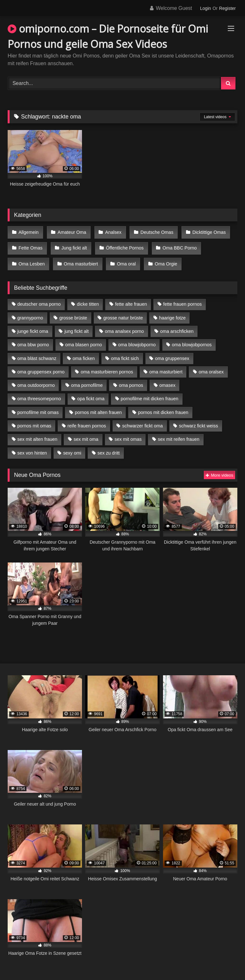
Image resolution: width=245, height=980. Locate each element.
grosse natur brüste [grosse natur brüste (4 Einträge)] (123, 311)
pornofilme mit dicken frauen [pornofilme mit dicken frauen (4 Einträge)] (149, 392)
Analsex (110, 232)
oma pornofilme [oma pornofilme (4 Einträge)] (87, 378)
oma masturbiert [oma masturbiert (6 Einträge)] (166, 365)
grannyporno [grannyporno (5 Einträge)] (30, 311)
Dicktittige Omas (203, 232)
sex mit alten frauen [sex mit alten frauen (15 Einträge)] (37, 433)
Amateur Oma (70, 232)
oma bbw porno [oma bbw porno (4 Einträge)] (33, 338)
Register (227, 8)
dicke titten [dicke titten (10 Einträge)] (88, 297)
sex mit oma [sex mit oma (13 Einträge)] (86, 433)
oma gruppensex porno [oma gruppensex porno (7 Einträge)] (41, 365)
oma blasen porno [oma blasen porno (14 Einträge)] (83, 338)
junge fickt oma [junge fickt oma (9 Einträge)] (33, 324)
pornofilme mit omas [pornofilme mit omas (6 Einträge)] (38, 405)
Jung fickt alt (72, 245)
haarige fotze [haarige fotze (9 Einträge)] (172, 311)
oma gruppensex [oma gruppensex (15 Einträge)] (172, 351)
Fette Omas (30, 245)
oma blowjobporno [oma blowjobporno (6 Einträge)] (137, 338)
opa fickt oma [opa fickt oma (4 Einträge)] (91, 392)
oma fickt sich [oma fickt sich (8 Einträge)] (125, 351)
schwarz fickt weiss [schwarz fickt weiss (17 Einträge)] (198, 419)
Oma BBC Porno (175, 245)
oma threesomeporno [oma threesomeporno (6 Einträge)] (39, 392)
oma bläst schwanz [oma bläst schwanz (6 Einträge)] (37, 351)
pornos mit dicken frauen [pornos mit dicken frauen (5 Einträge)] (163, 405)
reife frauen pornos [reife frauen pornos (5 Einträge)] (87, 419)
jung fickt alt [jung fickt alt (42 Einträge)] (77, 324)
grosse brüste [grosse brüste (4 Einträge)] (73, 311)
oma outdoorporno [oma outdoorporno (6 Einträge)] (36, 378)
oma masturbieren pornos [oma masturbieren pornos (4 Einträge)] (107, 365)
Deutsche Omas (152, 232)
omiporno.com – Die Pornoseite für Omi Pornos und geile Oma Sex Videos (108, 36)
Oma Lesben (31, 258)
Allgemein (28, 232)
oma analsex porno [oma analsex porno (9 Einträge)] (124, 324)
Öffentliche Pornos (122, 245)
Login (205, 8)
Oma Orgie (161, 258)
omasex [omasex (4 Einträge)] (167, 378)
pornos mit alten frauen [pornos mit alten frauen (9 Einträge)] (98, 405)
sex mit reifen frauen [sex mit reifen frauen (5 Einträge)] (179, 433)
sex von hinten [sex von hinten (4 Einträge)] (32, 446)
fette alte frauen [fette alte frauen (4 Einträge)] (131, 297)
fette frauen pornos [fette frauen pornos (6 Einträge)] (183, 297)
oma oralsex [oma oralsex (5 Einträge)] (211, 365)
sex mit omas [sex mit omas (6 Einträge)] (128, 433)
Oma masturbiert (79, 258)
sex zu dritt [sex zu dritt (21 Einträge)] (109, 446)
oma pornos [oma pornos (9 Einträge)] (131, 378)
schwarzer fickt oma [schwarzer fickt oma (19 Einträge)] (142, 419)
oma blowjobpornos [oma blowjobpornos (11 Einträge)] (192, 338)
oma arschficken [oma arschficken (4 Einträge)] (177, 324)
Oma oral (123, 258)
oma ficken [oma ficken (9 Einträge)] (84, 351)
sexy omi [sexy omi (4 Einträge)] (72, 446)
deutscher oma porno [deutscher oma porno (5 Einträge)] (39, 297)
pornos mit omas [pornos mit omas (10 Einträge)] (34, 419)
